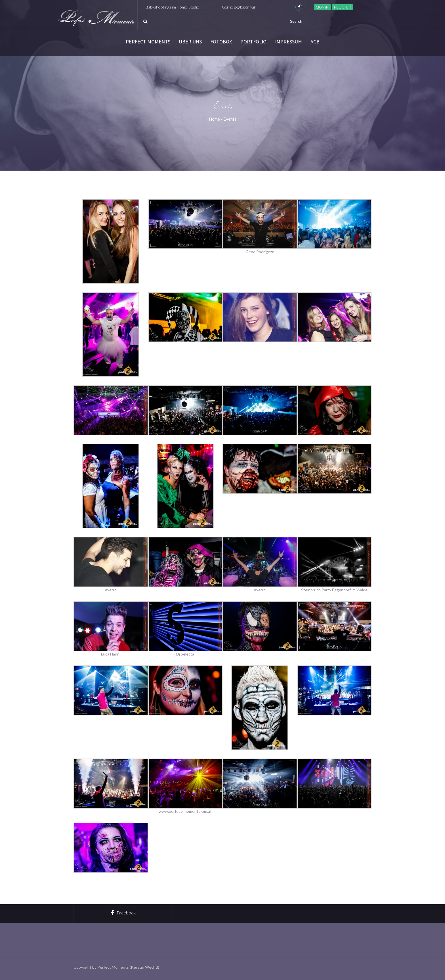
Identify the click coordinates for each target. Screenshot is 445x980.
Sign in (322, 7)
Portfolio (253, 42)
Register (342, 7)
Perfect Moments (148, 42)
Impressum (288, 42)
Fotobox (221, 42)
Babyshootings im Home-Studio (181, 7)
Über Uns (190, 42)
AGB (315, 42)
